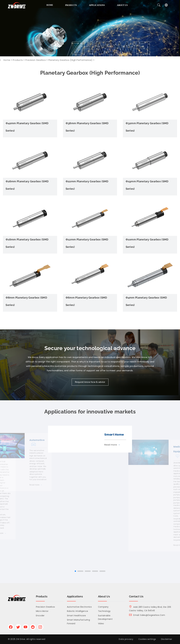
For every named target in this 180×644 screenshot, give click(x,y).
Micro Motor (42, 611)
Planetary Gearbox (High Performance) (70, 60)
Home (50, 5)
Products (71, 5)
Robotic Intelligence (78, 611)
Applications (97, 5)
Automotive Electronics (79, 607)
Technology (104, 611)
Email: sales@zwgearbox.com (147, 615)
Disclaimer (167, 639)
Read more (36, 485)
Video (101, 623)
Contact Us (136, 596)
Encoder (40, 616)
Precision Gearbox (36, 60)
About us (122, 5)
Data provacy (126, 639)
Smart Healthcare (76, 616)
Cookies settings (147, 639)
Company (103, 607)
